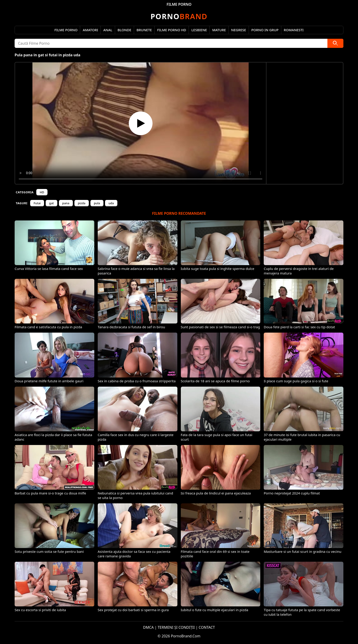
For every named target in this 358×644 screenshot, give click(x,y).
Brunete (144, 30)
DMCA (149, 627)
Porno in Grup (265, 30)
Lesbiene (199, 30)
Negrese (238, 30)
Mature (219, 30)
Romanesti (294, 30)
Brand (179, 16)
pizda (82, 203)
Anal (108, 30)
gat (51, 203)
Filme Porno (66, 30)
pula (97, 203)
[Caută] (335, 43)
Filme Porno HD (172, 30)
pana (66, 203)
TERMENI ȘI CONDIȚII (176, 627)
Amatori (90, 30)
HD (42, 192)
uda (111, 203)
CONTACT (207, 627)
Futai (37, 203)
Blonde (124, 30)
